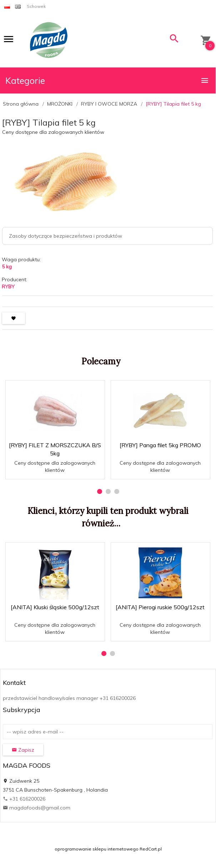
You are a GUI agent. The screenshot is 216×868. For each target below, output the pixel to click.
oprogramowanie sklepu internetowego (97, 849)
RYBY (8, 287)
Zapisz (23, 750)
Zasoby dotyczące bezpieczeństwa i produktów (66, 236)
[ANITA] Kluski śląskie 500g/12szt (55, 607)
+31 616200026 (24, 799)
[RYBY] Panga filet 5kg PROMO (160, 445)
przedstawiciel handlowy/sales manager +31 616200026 (69, 698)
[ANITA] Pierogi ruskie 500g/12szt (160, 607)
